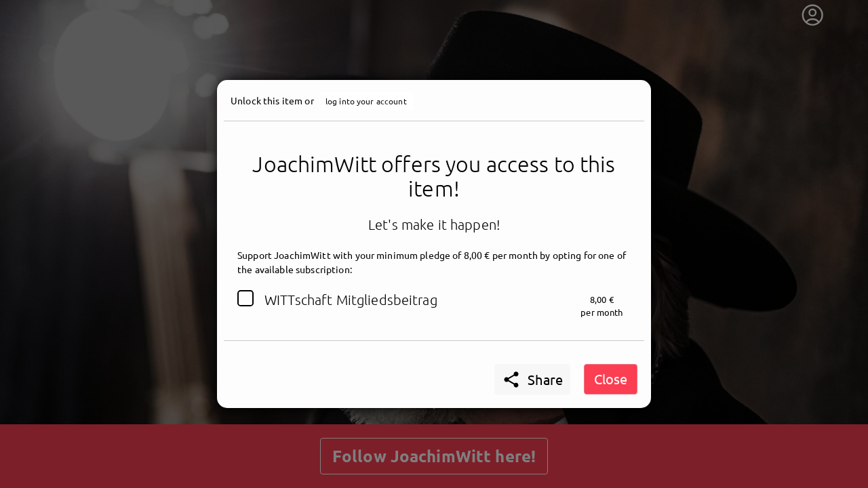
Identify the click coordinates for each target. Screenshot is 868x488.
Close (611, 379)
